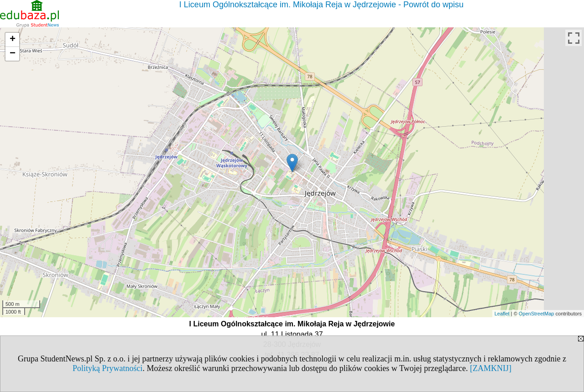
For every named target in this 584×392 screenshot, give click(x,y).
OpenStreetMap (537, 314)
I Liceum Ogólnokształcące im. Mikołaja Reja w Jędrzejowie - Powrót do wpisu (321, 5)
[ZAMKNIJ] (491, 368)
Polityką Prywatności (108, 368)
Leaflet (502, 314)
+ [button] (13, 40)
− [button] (13, 54)
